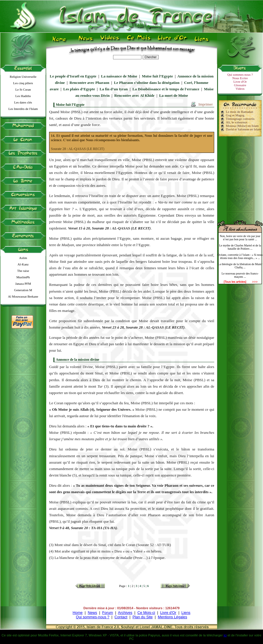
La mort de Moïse (174, 95)
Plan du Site (142, 617)
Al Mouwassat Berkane (23, 296)
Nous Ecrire (240, 78)
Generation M (23, 290)
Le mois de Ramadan (239, 112)
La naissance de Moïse (119, 76)
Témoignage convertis (240, 119)
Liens (186, 613)
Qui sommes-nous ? (240, 75)
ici (225, 635)
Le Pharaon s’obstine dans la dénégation (147, 83)
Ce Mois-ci (146, 613)
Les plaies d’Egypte (79, 89)
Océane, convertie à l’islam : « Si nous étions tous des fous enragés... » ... (240, 256)
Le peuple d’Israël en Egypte (73, 76)
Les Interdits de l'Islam (23, 109)
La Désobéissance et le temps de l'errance (166, 89)
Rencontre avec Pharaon (89, 83)
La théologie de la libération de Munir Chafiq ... (240, 266)
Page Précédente (90, 586)
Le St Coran (23, 89)
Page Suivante (175, 586)
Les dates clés (23, 102)
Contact (121, 617)
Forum (108, 613)
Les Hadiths (23, 96)
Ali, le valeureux (237, 122)
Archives (125, 613)
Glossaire (240, 85)
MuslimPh (23, 277)
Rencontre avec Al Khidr (134, 95)
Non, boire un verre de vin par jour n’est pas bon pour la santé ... (240, 238)
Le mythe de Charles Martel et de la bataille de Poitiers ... (240, 247)
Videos (240, 89)
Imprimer (206, 104)
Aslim (23, 258)
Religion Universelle (23, 77)
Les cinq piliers (23, 83)
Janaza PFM (23, 284)
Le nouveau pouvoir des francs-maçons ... (240, 275)
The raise (23, 271)
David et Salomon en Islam (243, 129)
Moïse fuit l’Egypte (158, 76)
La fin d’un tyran (114, 89)
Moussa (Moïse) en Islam (242, 126)
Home (78, 613)
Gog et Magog (235, 115)
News (92, 613)
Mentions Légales (172, 617)
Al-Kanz (23, 264)
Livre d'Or (240, 82)
